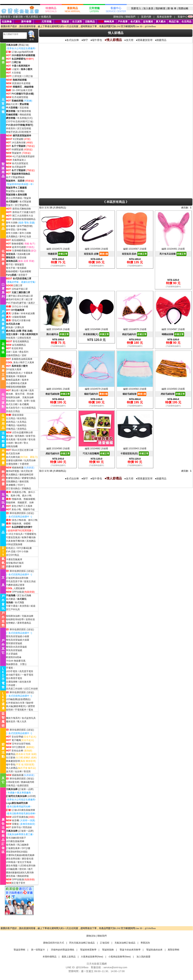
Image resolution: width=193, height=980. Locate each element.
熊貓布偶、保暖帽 (21, 524)
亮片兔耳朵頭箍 (173, 254)
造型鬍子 (23, 275)
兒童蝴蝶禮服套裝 (21, 251)
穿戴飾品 (26, 488)
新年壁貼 (11, 230)
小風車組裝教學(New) (120, 957)
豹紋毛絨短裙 (58, 394)
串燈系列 (11, 128)
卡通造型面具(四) (135, 454)
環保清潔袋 (18, 415)
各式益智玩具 (29, 718)
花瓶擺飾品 (12, 482)
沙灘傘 (15, 313)
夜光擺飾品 (12, 475)
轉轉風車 (106, 22)
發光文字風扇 (24, 862)
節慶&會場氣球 (14, 566)
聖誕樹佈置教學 (88, 950)
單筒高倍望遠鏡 (14, 650)
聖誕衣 (9, 205)
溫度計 (32, 303)
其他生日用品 (13, 411)
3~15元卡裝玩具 (14, 534)
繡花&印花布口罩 (15, 299)
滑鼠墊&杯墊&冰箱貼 (17, 852)
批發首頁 (5, 17)
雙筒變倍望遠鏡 (14, 643)
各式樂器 (11, 599)
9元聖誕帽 (18, 139)
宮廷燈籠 (24, 108)
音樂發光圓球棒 (14, 460)
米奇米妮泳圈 (28, 313)
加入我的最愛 (143, 957)
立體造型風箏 (24, 338)
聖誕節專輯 (19, 950)
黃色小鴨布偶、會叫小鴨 (25, 520)
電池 (31, 710)
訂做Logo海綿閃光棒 (23, 52)
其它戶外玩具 (13, 609)
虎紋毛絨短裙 (173, 394)
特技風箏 (11, 338)
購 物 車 (172, 8)
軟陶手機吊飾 (29, 537)
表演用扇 (24, 606)
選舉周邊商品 (24, 623)
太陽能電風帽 (19, 317)
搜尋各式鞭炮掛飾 (22, 209)
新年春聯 (26, 22)
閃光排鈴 (11, 401)
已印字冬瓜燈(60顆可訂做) (20, 122)
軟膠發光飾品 (13, 478)
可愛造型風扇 (13, 537)
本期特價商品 (50, 957)
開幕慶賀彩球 (13, 761)
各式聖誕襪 (25, 202)
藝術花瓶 (24, 482)
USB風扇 (11, 862)
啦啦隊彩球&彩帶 (15, 619)
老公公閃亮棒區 (14, 198)
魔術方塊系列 (13, 718)
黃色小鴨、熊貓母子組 (23, 509)
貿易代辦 (146, 17)
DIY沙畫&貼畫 (24, 548)
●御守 (85, 40)
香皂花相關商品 (21, 341)
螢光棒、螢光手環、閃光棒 (20, 394)
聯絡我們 (130, 17)
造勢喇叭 (11, 623)
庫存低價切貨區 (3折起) (22, 779)
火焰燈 (9, 443)
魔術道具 (11, 721)
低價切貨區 (23, 786)
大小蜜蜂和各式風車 (16, 383)
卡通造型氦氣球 (14, 559)
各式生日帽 (12, 404)
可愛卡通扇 (12, 606)
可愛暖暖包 (30, 534)
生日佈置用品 (29, 408)
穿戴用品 (11, 429)
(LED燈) (21, 796)
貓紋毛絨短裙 (134, 394)
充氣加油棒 (28, 616)
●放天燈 (129, 40)
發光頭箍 (22, 439)
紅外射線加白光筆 (15, 703)
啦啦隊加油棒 (13, 616)
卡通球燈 (24, 464)
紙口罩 (29, 299)
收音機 (15, 820)
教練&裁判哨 (28, 782)
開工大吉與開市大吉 (23, 216)
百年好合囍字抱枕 (21, 744)
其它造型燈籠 (24, 128)
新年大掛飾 (12, 223)
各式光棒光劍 (13, 457)
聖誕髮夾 (17, 153)
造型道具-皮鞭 (96, 254)
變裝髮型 (19, 264)
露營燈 (31, 706)
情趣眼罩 (58, 254)
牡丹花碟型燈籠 (20, 97)
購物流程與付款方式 (54, 943)
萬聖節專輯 (174, 950)
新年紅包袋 (25, 237)
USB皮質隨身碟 (14, 544)
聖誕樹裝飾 (108, 950)
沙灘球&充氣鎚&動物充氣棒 (20, 855)
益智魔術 (148, 22)
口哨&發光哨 (13, 782)
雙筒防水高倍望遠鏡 (16, 647)
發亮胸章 (19, 436)
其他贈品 (31, 541)
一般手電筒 (28, 675)
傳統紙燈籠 (25, 115)
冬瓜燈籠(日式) (25, 118)
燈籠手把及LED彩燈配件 (19, 132)
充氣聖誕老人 (19, 160)
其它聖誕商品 (22, 205)
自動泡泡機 (12, 446)
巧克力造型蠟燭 (96, 454)
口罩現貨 (17, 76)
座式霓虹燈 (27, 471)
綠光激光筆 (25, 682)
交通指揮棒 (12, 464)
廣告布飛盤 (12, 866)
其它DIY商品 (13, 555)
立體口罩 (18, 286)
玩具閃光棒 (30, 460)
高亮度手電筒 (26, 671)
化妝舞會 (7, 22)
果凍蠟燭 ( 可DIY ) (15, 485)
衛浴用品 (22, 418)
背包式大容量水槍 (21, 320)
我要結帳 (183, 8)
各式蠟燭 (24, 404)
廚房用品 (11, 422)
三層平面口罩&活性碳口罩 (19, 296)
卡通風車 (28, 373)
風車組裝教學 (164, 17)
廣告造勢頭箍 (13, 859)
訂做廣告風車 (13, 848)
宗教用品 (11, 786)
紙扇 (33, 606)
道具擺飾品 (12, 237)
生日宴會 (11, 758)
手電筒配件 (21, 710)
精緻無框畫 (18, 468)
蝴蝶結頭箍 (173, 334)
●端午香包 (96, 40)
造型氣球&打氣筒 (15, 563)
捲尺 (30, 869)
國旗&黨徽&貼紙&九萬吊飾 (20, 873)
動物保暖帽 (17, 244)
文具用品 (22, 422)
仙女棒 (18, 771)
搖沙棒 (24, 390)
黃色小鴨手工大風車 (24, 362)
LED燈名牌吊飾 (27, 866)
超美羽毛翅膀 (19, 247)
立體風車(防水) (14, 373)
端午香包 (11, 765)
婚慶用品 (11, 754)
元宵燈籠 (46, 22)
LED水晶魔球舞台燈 (22, 433)
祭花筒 (27, 771)
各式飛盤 (19, 602)
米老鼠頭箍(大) (96, 334)
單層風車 (22, 376)
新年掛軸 (22, 230)
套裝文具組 (30, 581)
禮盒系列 (24, 352)
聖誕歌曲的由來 (154, 950)
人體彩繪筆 (19, 588)
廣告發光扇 (28, 859)
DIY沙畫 (26, 848)
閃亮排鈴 (27, 827)
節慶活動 (18, 17)
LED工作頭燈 (31, 689)
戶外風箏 (123, 22)
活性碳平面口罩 (20, 289)
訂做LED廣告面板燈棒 (23, 810)
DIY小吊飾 (23, 552)
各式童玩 (135, 22)
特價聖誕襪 (17, 150)
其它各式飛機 (24, 596)
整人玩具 (22, 721)
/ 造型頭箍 (21, 258)
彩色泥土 (11, 548)
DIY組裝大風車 (14, 369)
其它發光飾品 (13, 488)
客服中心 (183, 17)
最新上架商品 (69, 957)
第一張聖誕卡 (38, 950)
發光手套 (11, 268)
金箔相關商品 (19, 345)
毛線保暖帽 (25, 271)
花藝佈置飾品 (13, 355)
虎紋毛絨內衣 (58, 454)
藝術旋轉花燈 (26, 475)
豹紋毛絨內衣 (135, 334)
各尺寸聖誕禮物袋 (15, 177)
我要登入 (136, 8)
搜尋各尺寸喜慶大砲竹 (24, 212)
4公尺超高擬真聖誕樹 (23, 156)
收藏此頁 (46, 17)
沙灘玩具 (19, 327)
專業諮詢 (145, 943)
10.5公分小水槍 (20, 307)
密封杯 (23, 869)
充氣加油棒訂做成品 (125, 943)
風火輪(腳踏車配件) (16, 706)
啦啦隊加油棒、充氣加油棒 (20, 397)
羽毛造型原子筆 (14, 581)
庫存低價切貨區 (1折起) (22, 513)
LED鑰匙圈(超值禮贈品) (18, 699)
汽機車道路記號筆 (15, 585)
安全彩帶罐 (17, 737)
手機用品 (11, 425)
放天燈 (9, 771)
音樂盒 (15, 824)
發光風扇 (11, 439)
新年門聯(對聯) (25, 226)
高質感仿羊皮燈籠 (21, 83)
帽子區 (9, 264)
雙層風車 (11, 376)
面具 (32, 390)
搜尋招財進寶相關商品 (24, 219)
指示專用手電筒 (14, 678)
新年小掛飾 (25, 233)
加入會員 (148, 8)
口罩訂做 (28, 76)
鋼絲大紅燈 (12, 104)
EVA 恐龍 (11, 552)
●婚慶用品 (161, 40)
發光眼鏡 (22, 268)
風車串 (25, 380)
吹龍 (33, 401)
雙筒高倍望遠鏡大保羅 (18, 640)
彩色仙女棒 (17, 751)
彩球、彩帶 (23, 401)
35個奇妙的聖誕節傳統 (62, 950)
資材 (24, 355)
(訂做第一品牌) (20, 789)
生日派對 (77, 22)
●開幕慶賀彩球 (144, 40)
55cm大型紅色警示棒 (22, 450)
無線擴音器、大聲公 (16, 664)
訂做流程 (105, 943)
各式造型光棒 (13, 454)
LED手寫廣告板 (20, 817)
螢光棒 (9, 436)
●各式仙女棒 (72, 40)
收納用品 (22, 425)
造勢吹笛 (30, 619)
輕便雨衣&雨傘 (14, 657)
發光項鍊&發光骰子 (16, 838)
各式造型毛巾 (13, 408)
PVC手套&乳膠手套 (16, 303)
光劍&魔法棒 (24, 254)
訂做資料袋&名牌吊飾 (17, 578)
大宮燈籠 (16, 73)
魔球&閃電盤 (13, 471)
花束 (15, 352)
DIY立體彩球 (19, 747)
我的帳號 (160, 8)
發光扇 (32, 439)
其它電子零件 (18, 883)
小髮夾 (15, 69)
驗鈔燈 (30, 703)
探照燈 (9, 710)
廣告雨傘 (11, 876)
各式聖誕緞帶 (19, 167)
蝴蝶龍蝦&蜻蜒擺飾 (16, 387)
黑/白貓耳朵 (58, 334)
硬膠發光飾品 (29, 478)
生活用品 (186, 22)
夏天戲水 (161, 22)
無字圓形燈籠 (24, 111)
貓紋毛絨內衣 (96, 394)
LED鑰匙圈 (12, 869)
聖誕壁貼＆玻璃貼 (15, 191)
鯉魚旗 (9, 327)
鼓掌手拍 (31, 436)
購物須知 (118, 17)
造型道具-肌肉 (135, 254)
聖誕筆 (28, 198)
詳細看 (66, 249)
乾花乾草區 (17, 348)
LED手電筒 (12, 671)
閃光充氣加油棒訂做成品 (82, 943)
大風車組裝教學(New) (92, 957)
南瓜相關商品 (19, 240)
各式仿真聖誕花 (20, 163)
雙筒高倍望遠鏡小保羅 (18, 636)
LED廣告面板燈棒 (15, 841)
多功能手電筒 (13, 675)
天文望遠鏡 (12, 654)
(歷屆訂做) (24, 45)
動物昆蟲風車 (13, 380)
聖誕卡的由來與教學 (130, 950)
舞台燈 (15, 390)
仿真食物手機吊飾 (15, 541)
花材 (8, 352)
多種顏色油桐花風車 (22, 359)
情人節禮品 (32, 17)
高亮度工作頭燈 (14, 689)
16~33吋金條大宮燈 (22, 90)
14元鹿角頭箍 (19, 143)
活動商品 (90, 22)
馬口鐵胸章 (23, 845)
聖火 (26, 443)
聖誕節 (65, 22)
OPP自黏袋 (18, 592)
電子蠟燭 (16, 740)
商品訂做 (174, 22)
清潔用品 (22, 429)
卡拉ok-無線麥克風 (16, 661)
